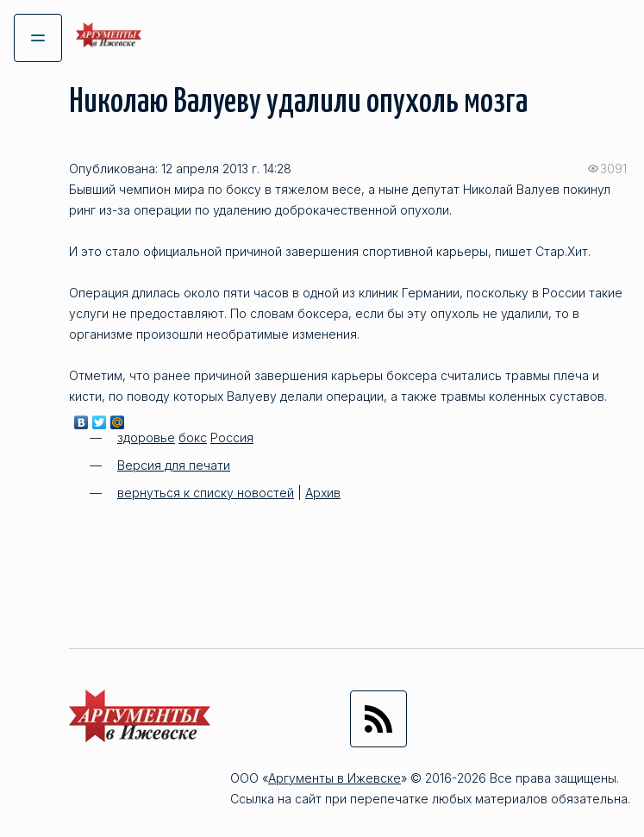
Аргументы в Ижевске (335, 778)
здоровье (146, 437)
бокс (193, 437)
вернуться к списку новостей (206, 493)
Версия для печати (174, 465)
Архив (323, 493)
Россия (232, 437)
